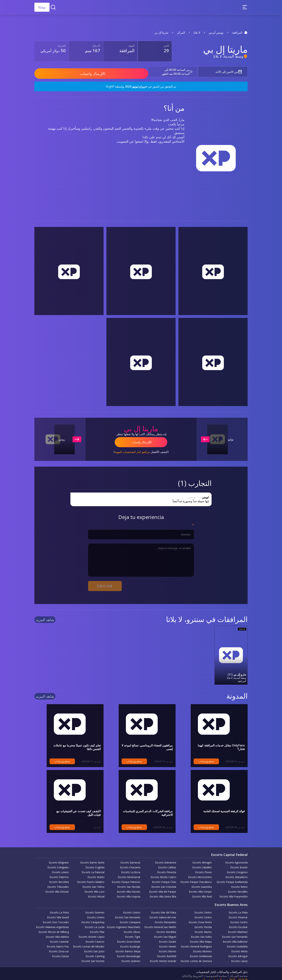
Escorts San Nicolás (129, 882)
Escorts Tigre (133, 932)
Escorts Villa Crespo (200, 887)
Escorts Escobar (238, 923)
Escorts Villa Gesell (58, 913)
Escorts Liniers (60, 868)
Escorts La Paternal (93, 868)
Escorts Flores (203, 868)
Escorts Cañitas (167, 863)
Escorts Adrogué (238, 952)
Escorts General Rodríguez (196, 942)
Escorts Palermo (59, 873)
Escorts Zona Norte (200, 918)
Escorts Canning (95, 952)
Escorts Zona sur (59, 947)
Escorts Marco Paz (58, 942)
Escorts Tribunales (58, 882)
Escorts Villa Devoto (129, 887)
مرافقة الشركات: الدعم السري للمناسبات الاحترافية (142, 807)
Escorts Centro (203, 908)
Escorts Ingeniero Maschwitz (124, 923)
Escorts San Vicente (93, 957)
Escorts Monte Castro (163, 873)
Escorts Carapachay (93, 918)
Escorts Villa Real (202, 892)
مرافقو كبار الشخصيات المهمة (132, 449)
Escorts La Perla (59, 908)
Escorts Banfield (167, 952)
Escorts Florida (203, 923)
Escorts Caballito (202, 863)
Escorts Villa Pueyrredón (234, 892)
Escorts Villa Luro (94, 887)
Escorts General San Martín (160, 923)
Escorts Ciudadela (237, 942)
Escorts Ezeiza (60, 952)
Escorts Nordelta (166, 927)
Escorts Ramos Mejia (128, 947)
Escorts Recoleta (59, 877)
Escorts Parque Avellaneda (232, 877)
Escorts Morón (167, 947)
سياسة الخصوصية (216, 971)
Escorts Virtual (96, 892)
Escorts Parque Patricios (126, 877)
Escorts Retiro (239, 882)
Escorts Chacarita (130, 863)
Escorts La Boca (131, 868)
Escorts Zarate (168, 937)
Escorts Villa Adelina (57, 932)
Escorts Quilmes (131, 957)
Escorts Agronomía (236, 858)
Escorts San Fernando (235, 932)
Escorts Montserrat (129, 873)
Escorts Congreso (237, 868)
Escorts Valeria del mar (163, 913)
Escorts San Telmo (93, 882)
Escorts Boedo (239, 863)
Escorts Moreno (202, 947)
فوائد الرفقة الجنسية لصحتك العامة (224, 807)
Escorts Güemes (95, 908)
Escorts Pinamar (238, 913)
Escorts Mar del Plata (164, 908)
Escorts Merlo (240, 947)
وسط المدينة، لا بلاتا (228, 56)
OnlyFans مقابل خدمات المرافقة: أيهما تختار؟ (217, 741)
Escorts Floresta (167, 868)
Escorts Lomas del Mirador (89, 942)
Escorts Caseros (95, 937)
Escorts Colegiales (58, 863)
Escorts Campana (130, 918)
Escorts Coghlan (95, 863)
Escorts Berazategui (129, 952)
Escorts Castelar (59, 937)
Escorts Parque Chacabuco (196, 877)
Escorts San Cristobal (164, 882)
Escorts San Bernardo (128, 913)
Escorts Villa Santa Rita (163, 892)
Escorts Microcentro (200, 873)
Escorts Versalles (238, 887)
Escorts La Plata (238, 908)
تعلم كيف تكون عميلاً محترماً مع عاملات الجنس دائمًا (70, 741)
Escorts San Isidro (201, 932)
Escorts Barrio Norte (92, 858)
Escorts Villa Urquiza (129, 892)
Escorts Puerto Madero (91, 877)
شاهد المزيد (45, 616)
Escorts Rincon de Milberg (54, 927)
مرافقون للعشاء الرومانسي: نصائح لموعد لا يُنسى (144, 741)
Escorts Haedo (168, 942)
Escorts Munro (203, 927)
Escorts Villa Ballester (235, 937)
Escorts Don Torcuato (56, 918)
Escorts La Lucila (95, 923)
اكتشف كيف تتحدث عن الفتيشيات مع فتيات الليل (72, 807)
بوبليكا (42, 7)
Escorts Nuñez (96, 873)
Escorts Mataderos (237, 873)
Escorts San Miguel (165, 932)
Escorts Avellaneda (201, 952)
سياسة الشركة (239, 971)
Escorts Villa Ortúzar (57, 887)
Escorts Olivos (132, 927)
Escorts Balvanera (166, 858)
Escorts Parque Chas (164, 877)
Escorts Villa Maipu (201, 937)
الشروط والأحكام (192, 971)
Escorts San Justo (94, 947)
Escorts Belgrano (59, 858)
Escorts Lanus (239, 957)
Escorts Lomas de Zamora (196, 957)
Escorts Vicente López (92, 932)
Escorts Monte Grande (163, 957)
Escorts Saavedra (202, 882)
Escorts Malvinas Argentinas (52, 923)
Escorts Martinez (238, 927)
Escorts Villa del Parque (163, 887)
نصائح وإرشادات (194, 757)
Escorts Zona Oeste (129, 937)
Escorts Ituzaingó (130, 942)
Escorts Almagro (202, 858)
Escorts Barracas (130, 858)
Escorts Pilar (97, 927)
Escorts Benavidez (165, 918)
